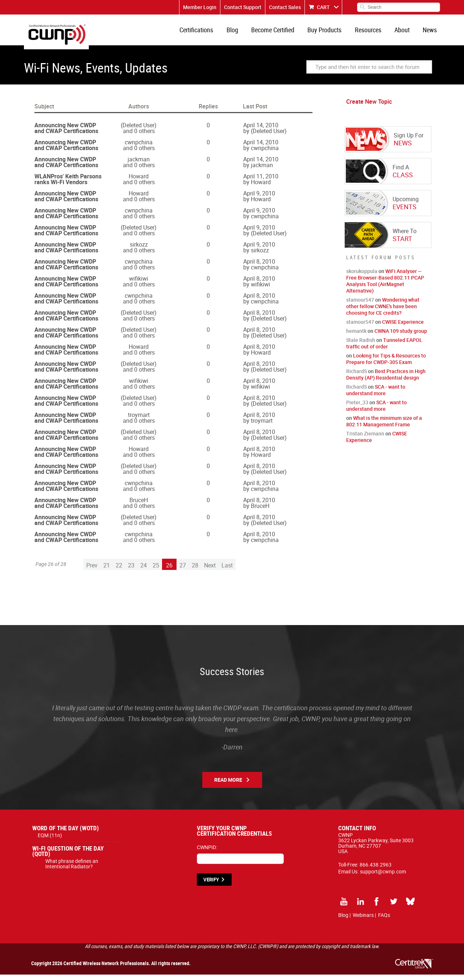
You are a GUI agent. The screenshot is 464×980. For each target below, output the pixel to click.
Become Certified (281, 33)
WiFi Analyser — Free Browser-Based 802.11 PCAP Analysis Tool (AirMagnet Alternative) (385, 286)
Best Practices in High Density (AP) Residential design (386, 380)
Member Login (200, 7)
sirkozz (139, 250)
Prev (92, 571)
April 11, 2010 (261, 182)
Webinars (363, 920)
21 (107, 571)
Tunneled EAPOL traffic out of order (384, 349)
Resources (373, 33)
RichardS (357, 377)
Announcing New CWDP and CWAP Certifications (66, 133)
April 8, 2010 (259, 267)
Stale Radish (361, 345)
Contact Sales (285, 7)
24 (144, 571)
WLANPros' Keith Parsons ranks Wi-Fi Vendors (68, 185)
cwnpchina (139, 148)
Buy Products (331, 33)
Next (210, 571)
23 (131, 571)
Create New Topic (369, 107)
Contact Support (243, 7)
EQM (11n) (50, 841)
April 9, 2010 (259, 199)
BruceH (139, 505)
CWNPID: (207, 853)
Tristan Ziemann (365, 439)
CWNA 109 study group (401, 336)
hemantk (356, 336)
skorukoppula (362, 276)
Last (227, 571)
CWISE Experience (403, 327)
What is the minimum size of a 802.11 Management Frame (384, 427)
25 (156, 571)
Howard (139, 182)
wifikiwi (139, 284)
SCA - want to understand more (376, 395)
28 (195, 571)
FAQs (384, 920)
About (405, 33)
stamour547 (360, 305)
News (431, 33)
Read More (228, 785)
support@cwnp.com (383, 877)
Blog (243, 33)
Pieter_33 (357, 408)
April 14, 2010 (261, 131)
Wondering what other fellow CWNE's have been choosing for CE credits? (383, 312)
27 (183, 571)
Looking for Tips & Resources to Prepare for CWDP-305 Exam (386, 364)
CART (323, 7)
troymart (139, 420)
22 (119, 571)
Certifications (209, 33)
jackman (139, 165)
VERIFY (211, 885)
